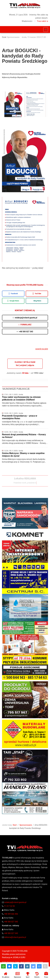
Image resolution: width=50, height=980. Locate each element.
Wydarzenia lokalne (37, 962)
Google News (13, 301)
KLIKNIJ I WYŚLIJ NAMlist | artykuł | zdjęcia (25, 364)
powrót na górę (42, 349)
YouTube (37, 294)
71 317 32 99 (9, 906)
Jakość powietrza (25, 962)
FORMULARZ (25, 325)
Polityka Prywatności (8, 962)
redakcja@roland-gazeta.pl (15, 902)
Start (15, 825)
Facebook (13, 294)
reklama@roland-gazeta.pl (15, 937)
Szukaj (17, 962)
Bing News (37, 301)
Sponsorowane (13, 37)
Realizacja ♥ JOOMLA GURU (14, 957)
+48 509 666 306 (11, 914)
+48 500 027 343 (11, 922)
